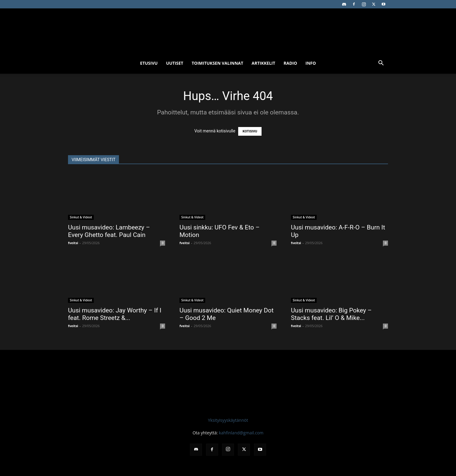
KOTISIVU (250, 131)
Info (311, 63)
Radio (290, 63)
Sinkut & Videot (81, 217)
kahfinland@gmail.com (241, 433)
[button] (381, 64)
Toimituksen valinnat (218, 63)
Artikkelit (264, 63)
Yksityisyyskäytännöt (228, 420)
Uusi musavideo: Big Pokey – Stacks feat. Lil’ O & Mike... (331, 314)
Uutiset (175, 63)
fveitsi (73, 243)
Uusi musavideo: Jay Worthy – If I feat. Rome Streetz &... (115, 314)
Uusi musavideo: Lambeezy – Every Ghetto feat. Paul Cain (109, 231)
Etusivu (149, 63)
